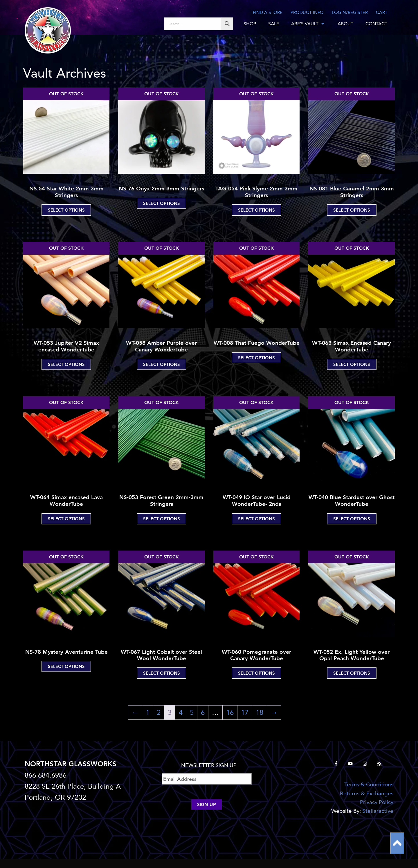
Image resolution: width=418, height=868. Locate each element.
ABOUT (345, 24)
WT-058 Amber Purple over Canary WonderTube (161, 346)
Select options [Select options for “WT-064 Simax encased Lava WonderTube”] (66, 519)
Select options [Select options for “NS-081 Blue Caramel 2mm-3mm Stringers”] (352, 210)
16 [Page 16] (230, 712)
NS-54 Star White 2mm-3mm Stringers (66, 192)
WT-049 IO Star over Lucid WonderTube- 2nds (257, 501)
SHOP (250, 24)
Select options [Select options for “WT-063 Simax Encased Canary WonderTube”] (352, 364)
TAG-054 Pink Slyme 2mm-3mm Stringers (256, 192)
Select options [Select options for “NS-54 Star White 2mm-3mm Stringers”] (66, 210)
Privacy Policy (377, 802)
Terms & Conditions (369, 784)
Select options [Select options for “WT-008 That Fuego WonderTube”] (256, 358)
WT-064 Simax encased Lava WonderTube (66, 501)
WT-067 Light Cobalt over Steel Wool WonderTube (161, 655)
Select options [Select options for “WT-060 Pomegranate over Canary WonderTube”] (256, 673)
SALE (274, 24)
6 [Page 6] (203, 712)
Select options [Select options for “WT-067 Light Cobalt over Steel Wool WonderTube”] (162, 673)
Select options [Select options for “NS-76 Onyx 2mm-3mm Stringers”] (162, 203)
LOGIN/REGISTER (350, 12)
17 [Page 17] (245, 712)
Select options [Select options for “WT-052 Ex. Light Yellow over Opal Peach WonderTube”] (352, 673)
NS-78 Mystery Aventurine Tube (66, 652)
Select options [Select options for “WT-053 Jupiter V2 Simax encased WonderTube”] (66, 364)
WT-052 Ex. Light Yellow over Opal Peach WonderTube (352, 655)
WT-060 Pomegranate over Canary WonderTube (256, 655)
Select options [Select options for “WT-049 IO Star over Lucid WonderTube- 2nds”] (256, 519)
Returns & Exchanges (367, 793)
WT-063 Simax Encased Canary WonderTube (352, 346)
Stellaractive (378, 811)
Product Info (307, 12)
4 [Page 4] (181, 712)
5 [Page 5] (192, 712)
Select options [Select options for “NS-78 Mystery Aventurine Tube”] (66, 666)
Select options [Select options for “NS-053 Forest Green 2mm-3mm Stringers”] (162, 519)
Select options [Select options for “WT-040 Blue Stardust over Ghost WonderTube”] (352, 519)
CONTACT (376, 24)
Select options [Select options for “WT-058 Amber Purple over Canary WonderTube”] (162, 364)
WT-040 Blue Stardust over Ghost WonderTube (352, 501)
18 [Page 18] (260, 712)
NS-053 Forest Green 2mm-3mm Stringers (161, 501)
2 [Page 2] (159, 712)
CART (382, 12)
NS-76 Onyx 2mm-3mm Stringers (161, 189)
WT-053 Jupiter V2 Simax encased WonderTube (66, 346)
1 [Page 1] (148, 712)
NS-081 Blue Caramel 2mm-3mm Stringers (352, 192)
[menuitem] (201, 24)
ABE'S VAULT (305, 24)
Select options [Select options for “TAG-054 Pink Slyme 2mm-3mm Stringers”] (256, 210)
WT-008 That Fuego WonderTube (257, 343)
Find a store (268, 12)
